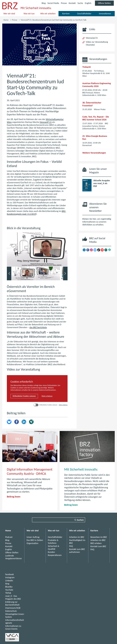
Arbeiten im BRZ (77, 537)
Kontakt (72, 3)
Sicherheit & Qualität (54, 547)
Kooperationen (55, 555)
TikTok (8, 593)
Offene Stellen (106, 4)
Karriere (66, 14)
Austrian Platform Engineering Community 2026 (97, 85)
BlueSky (9, 587)
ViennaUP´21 (46, 122)
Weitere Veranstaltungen (94, 153)
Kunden (51, 552)
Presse (63, 3)
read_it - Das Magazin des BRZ (13, 597)
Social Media (53, 3)
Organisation (32, 543)
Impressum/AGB (13, 608)
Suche (80, 3)
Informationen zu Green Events (13, 627)
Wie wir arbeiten (48, 14)
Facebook (17, 422)
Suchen (80, 520)
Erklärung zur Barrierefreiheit (12, 603)
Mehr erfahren (47, 396)
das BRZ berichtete (38, 327)
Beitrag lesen (14, 497)
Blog (43, 3)
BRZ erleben (96, 543)
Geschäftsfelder (84, 14)
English (88, 3)
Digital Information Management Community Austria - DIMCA (30, 472)
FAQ (71, 546)
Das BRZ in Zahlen (35, 540)
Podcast (9, 537)
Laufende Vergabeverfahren (14, 557)
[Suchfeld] (59, 520)
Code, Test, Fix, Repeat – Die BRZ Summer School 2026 (96, 118)
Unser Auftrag (33, 537)
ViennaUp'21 (92, 38)
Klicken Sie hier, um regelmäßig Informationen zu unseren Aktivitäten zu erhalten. (97, 222)
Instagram (10, 577)
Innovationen (105, 14)
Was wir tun (29, 14)
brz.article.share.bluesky (9, 422)
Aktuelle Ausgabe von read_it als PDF (102, 183)
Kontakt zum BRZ (98, 546)
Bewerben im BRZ (99, 537)
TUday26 (87, 67)
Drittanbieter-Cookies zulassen (24, 396)
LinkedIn (24, 422)
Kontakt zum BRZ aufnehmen (77, 551)
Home (6, 20)
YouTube (9, 590)
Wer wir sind (9, 14)
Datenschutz (11, 611)
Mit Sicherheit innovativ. (81, 469)
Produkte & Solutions (53, 542)
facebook (9, 574)
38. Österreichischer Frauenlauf (92, 104)
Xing (31, 422)
